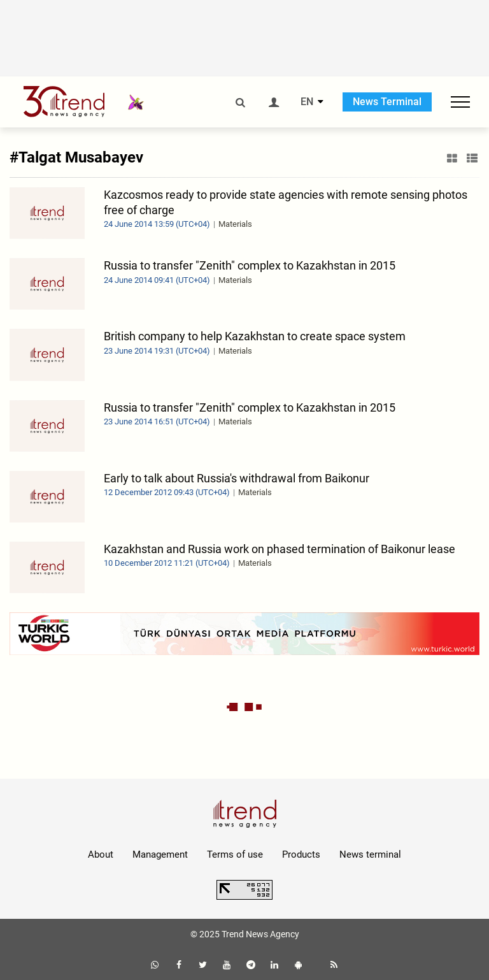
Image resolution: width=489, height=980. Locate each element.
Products (301, 854)
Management (160, 854)
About (101, 854)
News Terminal (387, 102)
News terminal (370, 854)
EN (307, 102)
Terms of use (235, 854)
